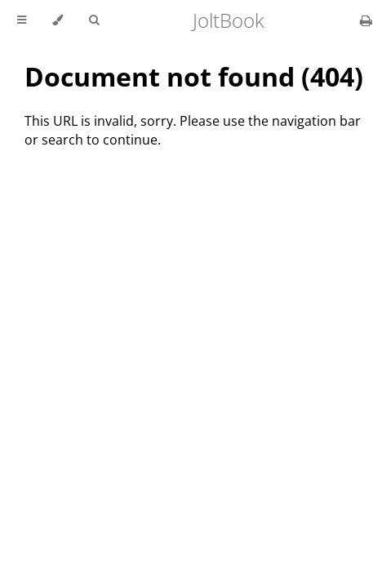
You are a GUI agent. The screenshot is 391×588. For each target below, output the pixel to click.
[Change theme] (58, 20)
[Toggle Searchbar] (94, 20)
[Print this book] (366, 20)
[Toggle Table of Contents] (22, 20)
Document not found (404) (194, 76)
